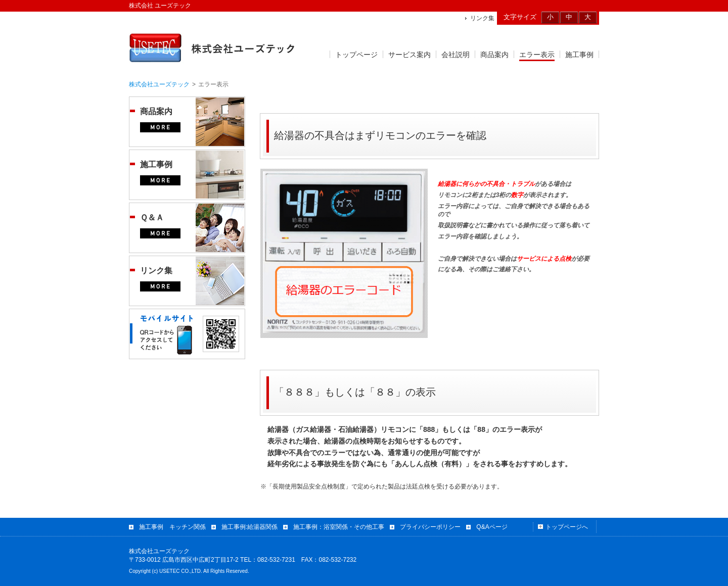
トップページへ (567, 527)
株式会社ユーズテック (159, 84)
